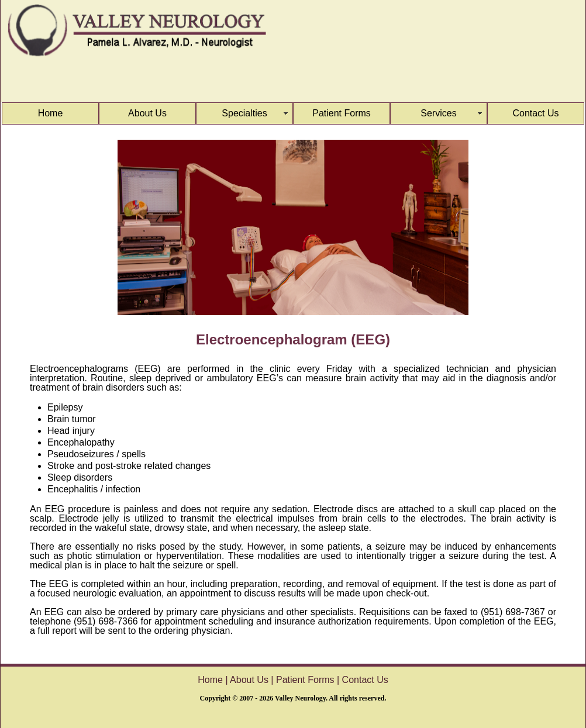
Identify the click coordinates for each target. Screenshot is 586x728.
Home (51, 113)
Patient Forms (342, 113)
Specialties (244, 113)
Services (438, 113)
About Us (147, 113)
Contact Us (535, 113)
